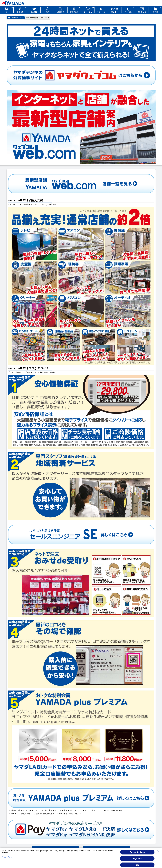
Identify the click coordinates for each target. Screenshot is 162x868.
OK (137, 865)
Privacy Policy (7, 857)
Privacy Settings (137, 852)
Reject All (137, 858)
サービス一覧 (18, 18)
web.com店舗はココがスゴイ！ (38, 18)
